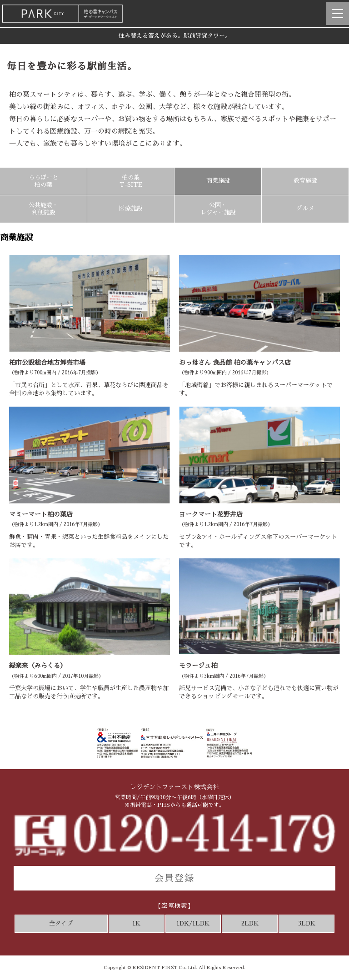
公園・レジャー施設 (218, 209)
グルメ (305, 208)
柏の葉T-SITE (131, 181)
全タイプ (61, 923)
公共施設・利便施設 (43, 209)
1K (136, 923)
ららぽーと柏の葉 (43, 181)
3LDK (307, 923)
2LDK (250, 923)
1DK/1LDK (193, 923)
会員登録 (174, 878)
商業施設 (218, 181)
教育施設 (305, 181)
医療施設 (131, 208)
